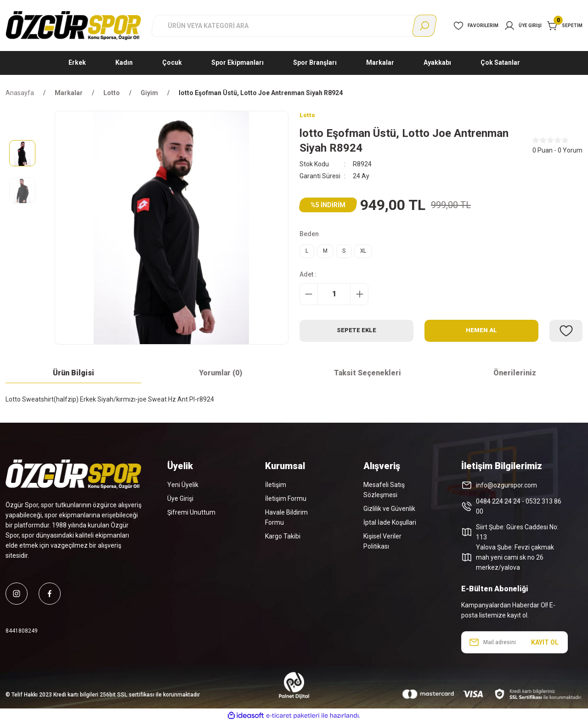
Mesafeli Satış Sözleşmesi (384, 493)
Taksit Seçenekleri (367, 376)
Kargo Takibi (283, 539)
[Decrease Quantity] (309, 300)
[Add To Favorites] (566, 337)
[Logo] (73, 25)
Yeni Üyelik (183, 488)
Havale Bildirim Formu (286, 521)
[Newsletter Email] (514, 646)
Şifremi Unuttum (191, 515)
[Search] (294, 26)
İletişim (276, 488)
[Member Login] (523, 26)
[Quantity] (334, 300)
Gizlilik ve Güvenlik (389, 512)
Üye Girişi (180, 502)
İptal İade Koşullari (390, 526)
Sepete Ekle (357, 337)
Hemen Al (482, 337)
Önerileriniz (515, 376)
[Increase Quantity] (359, 300)
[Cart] (565, 26)
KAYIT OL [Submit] (545, 646)
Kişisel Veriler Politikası (382, 544)
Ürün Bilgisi (73, 376)
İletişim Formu (286, 502)
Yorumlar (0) (220, 376)
